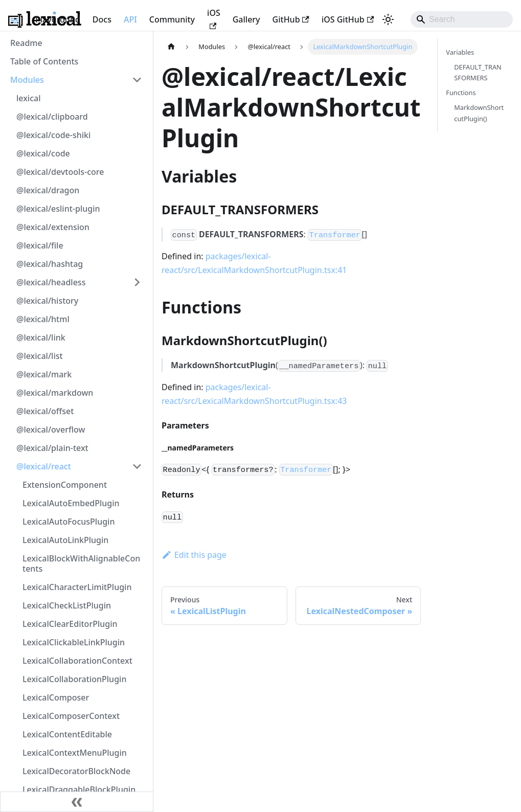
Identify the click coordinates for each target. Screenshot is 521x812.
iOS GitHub (348, 19)
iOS (214, 18)
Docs (102, 19)
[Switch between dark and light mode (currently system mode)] (388, 19)
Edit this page (194, 555)
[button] (76, 80)
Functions (461, 93)
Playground (58, 19)
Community (172, 19)
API (130, 19)
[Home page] (171, 47)
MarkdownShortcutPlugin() (479, 113)
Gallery (246, 19)
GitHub (291, 19)
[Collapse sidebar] (77, 802)
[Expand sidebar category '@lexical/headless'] (137, 282)
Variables (460, 52)
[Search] (462, 19)
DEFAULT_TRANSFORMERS (478, 72)
